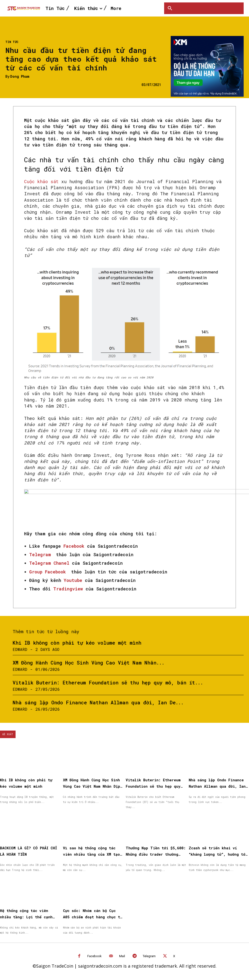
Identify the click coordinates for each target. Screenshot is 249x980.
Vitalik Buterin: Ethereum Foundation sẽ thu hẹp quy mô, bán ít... (108, 682)
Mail (122, 955)
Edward (20, 649)
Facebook (94, 955)
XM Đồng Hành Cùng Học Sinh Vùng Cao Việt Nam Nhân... (89, 663)
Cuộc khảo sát (41, 181)
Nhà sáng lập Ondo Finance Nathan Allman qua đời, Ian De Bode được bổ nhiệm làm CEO (217, 786)
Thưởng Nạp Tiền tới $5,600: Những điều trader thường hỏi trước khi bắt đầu (153, 853)
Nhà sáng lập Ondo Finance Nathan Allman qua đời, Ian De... (98, 702)
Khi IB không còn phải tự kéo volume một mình (77, 643)
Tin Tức (12, 42)
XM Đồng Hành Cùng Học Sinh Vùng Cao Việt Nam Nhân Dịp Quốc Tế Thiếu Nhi (93, 786)
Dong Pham (20, 77)
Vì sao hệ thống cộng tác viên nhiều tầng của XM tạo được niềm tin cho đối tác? (93, 853)
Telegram (149, 955)
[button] (170, 8)
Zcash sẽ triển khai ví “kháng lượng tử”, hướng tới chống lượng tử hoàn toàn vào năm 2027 (219, 853)
